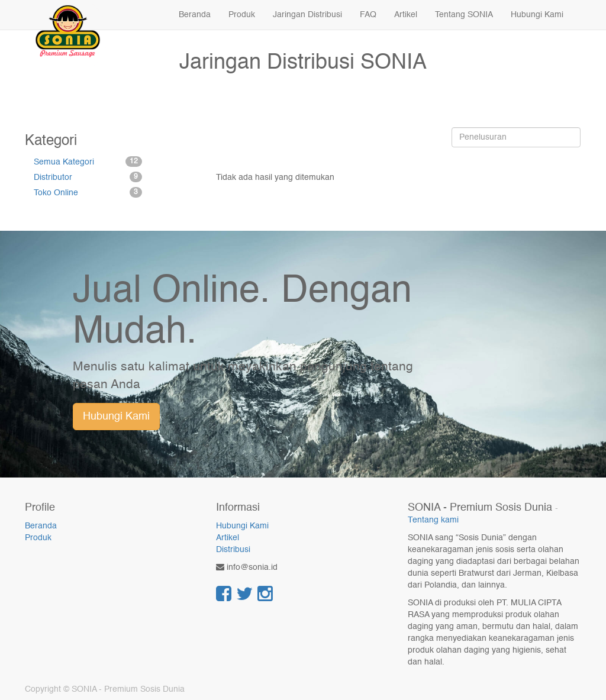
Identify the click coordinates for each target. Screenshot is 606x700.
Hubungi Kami (116, 417)
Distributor (88, 177)
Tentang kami (433, 520)
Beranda (41, 526)
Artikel (228, 538)
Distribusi (233, 550)
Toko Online (88, 192)
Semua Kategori (88, 162)
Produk (38, 538)
